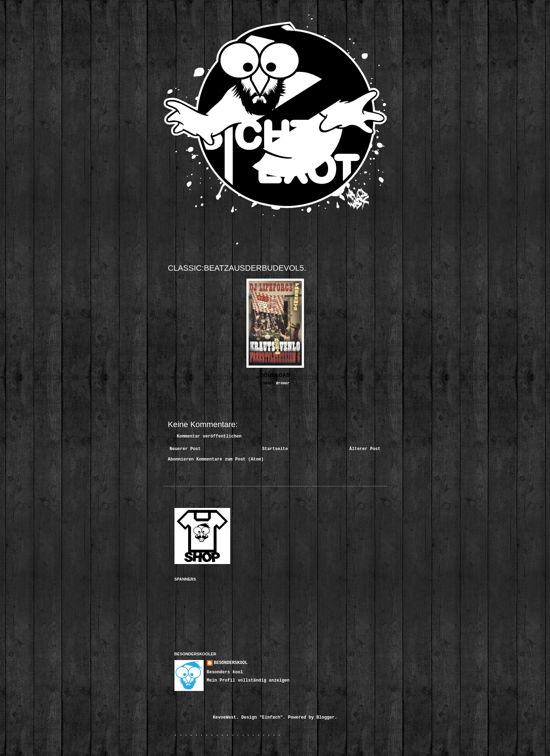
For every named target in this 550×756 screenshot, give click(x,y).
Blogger (326, 718)
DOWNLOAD (275, 375)
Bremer (283, 383)
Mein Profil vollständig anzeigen (248, 681)
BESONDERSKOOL (231, 663)
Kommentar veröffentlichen (209, 436)
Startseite (275, 449)
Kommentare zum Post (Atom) (230, 459)
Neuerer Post (185, 449)
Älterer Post (365, 449)
